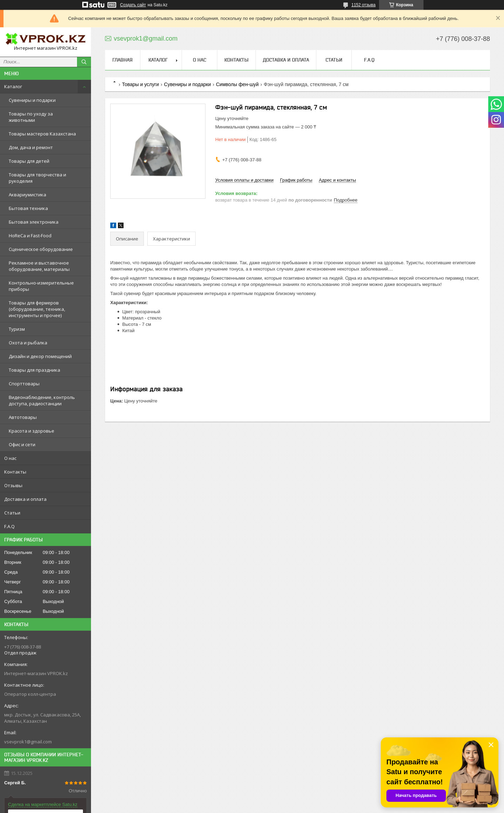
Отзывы (13, 485)
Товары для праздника (34, 370)
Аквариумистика (27, 195)
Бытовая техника (28, 208)
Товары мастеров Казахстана (42, 134)
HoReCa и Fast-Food (30, 236)
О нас (10, 458)
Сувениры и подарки (32, 100)
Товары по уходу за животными (31, 117)
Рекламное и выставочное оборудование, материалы (39, 266)
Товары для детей (29, 161)
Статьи (12, 513)
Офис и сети (22, 444)
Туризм (17, 329)
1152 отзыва (363, 5)
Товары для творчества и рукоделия (37, 178)
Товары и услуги (140, 84)
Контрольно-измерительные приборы (41, 286)
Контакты (15, 472)
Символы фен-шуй (237, 84)
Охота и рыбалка (28, 343)
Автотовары (23, 417)
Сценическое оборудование (41, 249)
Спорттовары (24, 384)
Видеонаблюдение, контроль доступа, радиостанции (42, 400)
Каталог (13, 86)
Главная (122, 60)
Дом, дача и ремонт (31, 147)
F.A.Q (9, 526)
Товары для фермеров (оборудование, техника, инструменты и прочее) (37, 309)
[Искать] (84, 62)
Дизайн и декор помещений (40, 356)
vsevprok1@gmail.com (28, 742)
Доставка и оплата (25, 499)
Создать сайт (133, 5)
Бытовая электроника (34, 222)
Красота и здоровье (31, 431)
